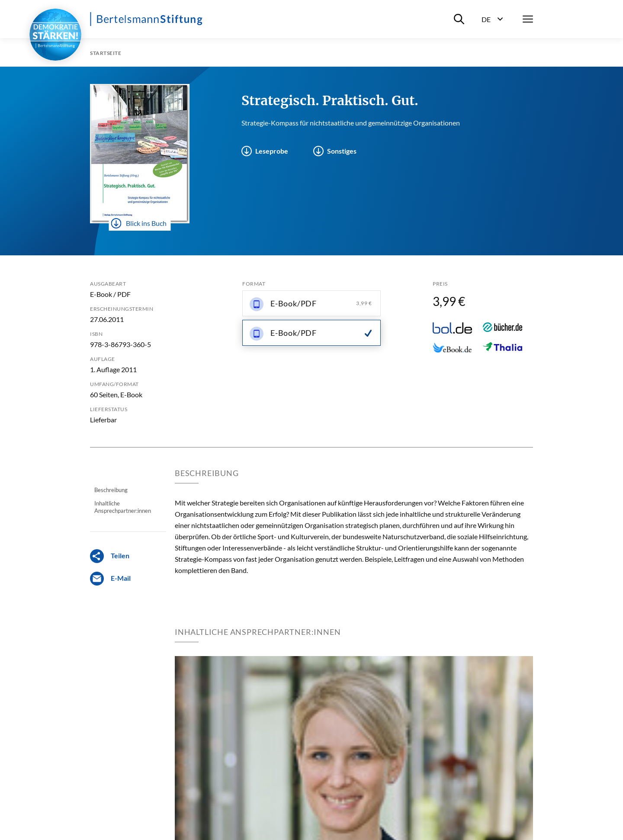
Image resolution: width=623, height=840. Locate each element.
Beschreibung (111, 490)
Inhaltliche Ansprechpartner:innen (123, 507)
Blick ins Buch (139, 223)
